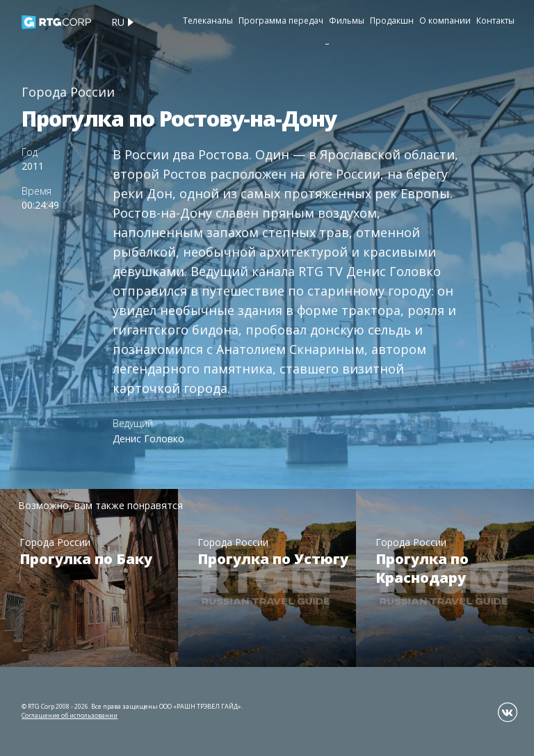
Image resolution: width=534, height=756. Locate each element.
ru (118, 22)
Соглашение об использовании (70, 715)
